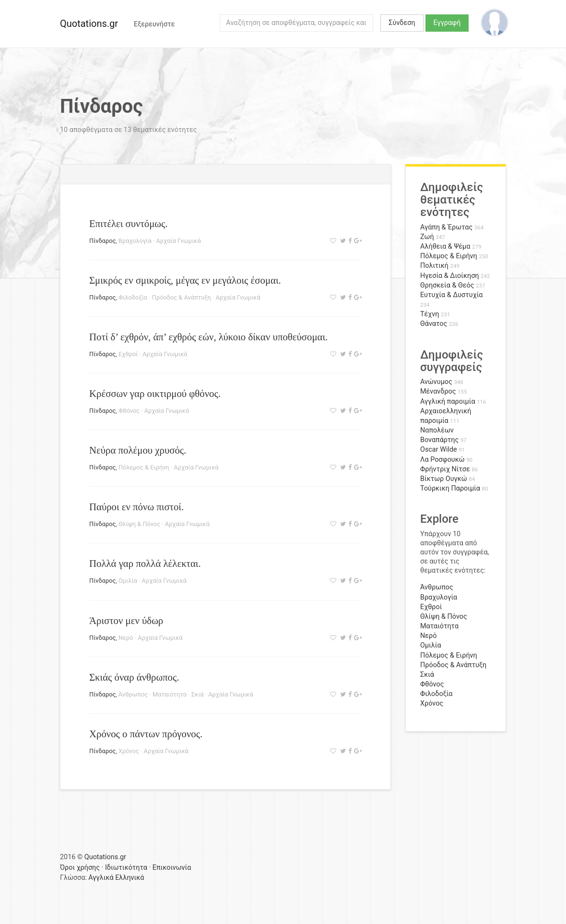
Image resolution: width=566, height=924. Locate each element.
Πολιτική (434, 266)
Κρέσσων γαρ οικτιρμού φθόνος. (155, 393)
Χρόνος (129, 751)
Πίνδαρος (102, 241)
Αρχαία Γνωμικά (178, 241)
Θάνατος (434, 324)
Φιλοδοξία (133, 297)
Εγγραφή (447, 23)
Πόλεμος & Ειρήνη (144, 467)
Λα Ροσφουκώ (442, 460)
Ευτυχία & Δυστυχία (451, 295)
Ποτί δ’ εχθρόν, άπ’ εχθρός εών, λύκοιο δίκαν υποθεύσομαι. (208, 337)
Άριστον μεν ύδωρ (126, 620)
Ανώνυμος (436, 382)
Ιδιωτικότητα (126, 868)
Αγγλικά (101, 878)
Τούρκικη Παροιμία (450, 488)
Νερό (126, 638)
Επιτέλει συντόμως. (128, 223)
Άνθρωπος (133, 694)
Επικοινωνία (172, 868)
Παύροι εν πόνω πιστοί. (136, 507)
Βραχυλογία (135, 241)
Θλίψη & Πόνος (139, 524)
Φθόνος (129, 411)
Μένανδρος (438, 391)
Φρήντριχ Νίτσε (445, 469)
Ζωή (427, 237)
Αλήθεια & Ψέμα (445, 246)
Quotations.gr (89, 24)
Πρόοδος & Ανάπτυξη (182, 297)
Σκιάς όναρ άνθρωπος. (134, 677)
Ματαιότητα (170, 694)
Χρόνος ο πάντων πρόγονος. (146, 734)
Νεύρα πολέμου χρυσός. (138, 450)
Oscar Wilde (439, 450)
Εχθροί (128, 354)
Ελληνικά (130, 878)
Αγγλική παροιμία (448, 402)
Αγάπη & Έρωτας (446, 227)
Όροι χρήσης (80, 868)
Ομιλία (128, 581)
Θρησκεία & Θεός (447, 285)
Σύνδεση (402, 23)
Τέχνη (430, 314)
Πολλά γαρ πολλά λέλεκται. (145, 563)
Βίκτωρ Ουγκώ (444, 479)
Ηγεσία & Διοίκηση (449, 276)
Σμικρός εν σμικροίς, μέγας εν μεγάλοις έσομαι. (185, 280)
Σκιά (198, 694)
